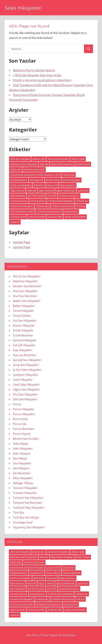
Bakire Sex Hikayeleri (27, 301)
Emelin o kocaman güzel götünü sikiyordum (42, 80)
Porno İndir (20, 419)
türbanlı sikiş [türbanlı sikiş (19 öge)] (42, 206)
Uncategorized (23, 522)
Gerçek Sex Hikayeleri (27, 360)
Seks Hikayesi (22, 453)
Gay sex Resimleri (25, 355)
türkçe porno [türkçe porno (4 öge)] (71, 211)
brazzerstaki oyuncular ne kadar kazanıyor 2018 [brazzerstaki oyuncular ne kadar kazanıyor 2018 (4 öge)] (35, 175)
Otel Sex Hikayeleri (25, 399)
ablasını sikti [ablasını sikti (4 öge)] (39, 159)
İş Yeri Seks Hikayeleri (27, 370)
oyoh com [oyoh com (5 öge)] (83, 191)
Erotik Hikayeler (23, 330)
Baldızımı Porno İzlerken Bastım (34, 70)
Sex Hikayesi (21, 468)
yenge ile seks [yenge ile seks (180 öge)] (55, 217)
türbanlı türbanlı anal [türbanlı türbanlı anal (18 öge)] (63, 206)
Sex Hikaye (20, 458)
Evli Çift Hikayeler (24, 345)
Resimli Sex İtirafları (26, 439)
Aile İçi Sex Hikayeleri (27, 276)
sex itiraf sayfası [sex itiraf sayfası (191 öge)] (36, 196)
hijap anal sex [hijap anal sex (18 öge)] (17, 191)
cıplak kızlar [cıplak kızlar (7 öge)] (69, 175)
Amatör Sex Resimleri (27, 286)
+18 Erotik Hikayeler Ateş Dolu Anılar (37, 75)
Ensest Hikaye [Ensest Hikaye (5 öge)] (53, 180)
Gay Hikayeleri (22, 350)
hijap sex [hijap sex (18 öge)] (32, 191)
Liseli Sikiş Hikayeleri (26, 385)
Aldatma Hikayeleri (25, 281)
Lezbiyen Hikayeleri (26, 375)
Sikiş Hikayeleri (23, 478)
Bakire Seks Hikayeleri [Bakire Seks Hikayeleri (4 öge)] (62, 164)
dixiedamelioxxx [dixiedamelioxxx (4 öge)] (19, 180)
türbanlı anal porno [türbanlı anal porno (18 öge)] (69, 196)
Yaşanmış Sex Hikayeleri (29, 527)
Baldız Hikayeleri (24, 306)
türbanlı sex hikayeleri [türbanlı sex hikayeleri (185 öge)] (22, 206)
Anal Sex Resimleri (25, 296)
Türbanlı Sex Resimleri (28, 503)
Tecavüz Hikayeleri (25, 488)
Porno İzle (20, 424)
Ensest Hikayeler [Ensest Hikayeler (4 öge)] (72, 180)
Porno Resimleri (24, 429)
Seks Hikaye (21, 444)
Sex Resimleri (22, 473)
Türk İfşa (19, 513)
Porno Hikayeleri (24, 414)
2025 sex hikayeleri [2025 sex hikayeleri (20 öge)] (20, 159)
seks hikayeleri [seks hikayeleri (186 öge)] (18, 196)
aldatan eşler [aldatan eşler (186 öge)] (78, 159)
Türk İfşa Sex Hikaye (26, 517)
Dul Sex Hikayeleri (25, 321)
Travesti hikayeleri (25, 493)
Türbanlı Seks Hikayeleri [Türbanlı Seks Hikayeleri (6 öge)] (61, 201)
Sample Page (22, 242)
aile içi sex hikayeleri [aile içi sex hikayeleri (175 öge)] (58, 159)
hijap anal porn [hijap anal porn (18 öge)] (68, 185)
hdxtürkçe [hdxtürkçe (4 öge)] (39, 185)
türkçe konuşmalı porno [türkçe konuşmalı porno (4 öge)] (49, 211)
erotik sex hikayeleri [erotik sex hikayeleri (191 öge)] (21, 185)
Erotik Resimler (23, 335)
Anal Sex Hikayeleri (25, 291)
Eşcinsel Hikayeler (25, 340)
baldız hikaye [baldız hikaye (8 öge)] (83, 164)
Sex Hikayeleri (22, 463)
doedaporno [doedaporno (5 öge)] (37, 180)
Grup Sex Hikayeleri (26, 365)
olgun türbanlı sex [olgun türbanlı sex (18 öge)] (66, 191)
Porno (17, 404)
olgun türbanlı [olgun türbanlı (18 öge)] (46, 191)
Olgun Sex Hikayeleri (26, 389)
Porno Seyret (22, 434)
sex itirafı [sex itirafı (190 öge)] (52, 196)
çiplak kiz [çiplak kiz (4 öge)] (15, 222)
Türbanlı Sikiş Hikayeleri (29, 508)
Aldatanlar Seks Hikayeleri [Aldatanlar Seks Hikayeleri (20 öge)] (24, 164)
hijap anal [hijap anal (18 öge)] (52, 185)
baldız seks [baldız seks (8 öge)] (16, 169)
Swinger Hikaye (23, 483)
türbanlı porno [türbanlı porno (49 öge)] (38, 201)
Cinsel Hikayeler (23, 311)
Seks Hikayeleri (23, 8)
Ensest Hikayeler (24, 326)
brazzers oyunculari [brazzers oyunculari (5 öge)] (34, 169)
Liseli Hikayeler (23, 380)
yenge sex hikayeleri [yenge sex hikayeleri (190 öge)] (75, 217)
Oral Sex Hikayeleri (25, 394)
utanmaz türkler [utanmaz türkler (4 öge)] (37, 217)
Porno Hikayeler (24, 409)
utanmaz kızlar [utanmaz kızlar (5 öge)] (18, 217)
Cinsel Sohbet (22, 316)
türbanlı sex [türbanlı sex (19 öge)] (82, 201)
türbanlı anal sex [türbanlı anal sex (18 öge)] (19, 201)
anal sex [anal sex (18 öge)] (44, 164)
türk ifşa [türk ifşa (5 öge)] (81, 206)
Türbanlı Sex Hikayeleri (28, 498)
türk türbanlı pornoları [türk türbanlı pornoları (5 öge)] (22, 211)
